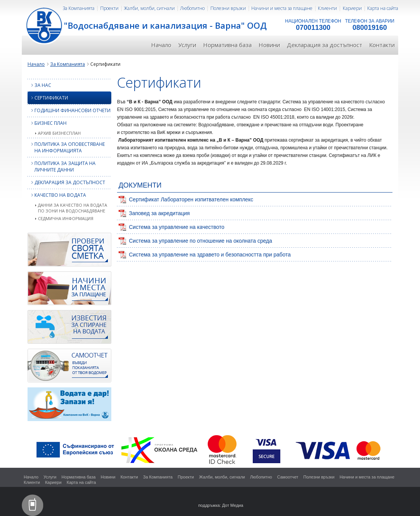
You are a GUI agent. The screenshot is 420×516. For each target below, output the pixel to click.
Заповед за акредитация (159, 213)
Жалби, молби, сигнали (149, 8)
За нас (39, 85)
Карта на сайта (383, 8)
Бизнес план (47, 123)
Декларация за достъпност (325, 45)
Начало (161, 45)
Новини (269, 45)
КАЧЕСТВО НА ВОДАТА (57, 195)
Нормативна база (227, 45)
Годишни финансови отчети (69, 110)
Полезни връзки (228, 8)
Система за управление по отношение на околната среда (200, 241)
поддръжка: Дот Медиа (221, 505)
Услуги (187, 45)
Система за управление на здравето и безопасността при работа (210, 255)
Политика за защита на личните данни (62, 167)
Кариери (352, 8)
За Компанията (79, 8)
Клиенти (327, 8)
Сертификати (48, 98)
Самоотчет (287, 477)
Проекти (109, 8)
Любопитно (192, 8)
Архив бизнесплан (59, 133)
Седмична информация (66, 218)
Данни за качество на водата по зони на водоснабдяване (72, 208)
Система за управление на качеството (177, 227)
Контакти (382, 45)
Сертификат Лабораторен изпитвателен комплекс (191, 199)
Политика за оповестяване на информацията (66, 147)
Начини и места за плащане (282, 8)
